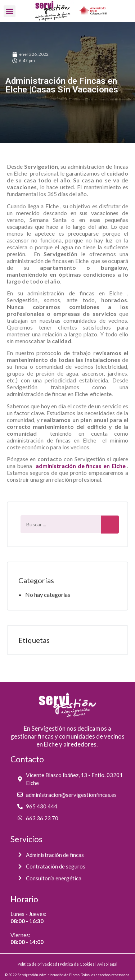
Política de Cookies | (78, 964)
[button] (10, 11)
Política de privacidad (37, 964)
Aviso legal (107, 964)
